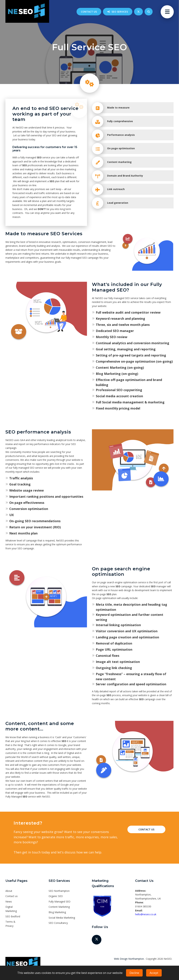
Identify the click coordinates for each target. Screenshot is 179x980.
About (9, 891)
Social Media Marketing (62, 918)
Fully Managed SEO (60, 902)
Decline (134, 973)
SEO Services (120, 12)
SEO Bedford (13, 916)
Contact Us (146, 829)
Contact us (89, 12)
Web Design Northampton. (129, 959)
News (9, 902)
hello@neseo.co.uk (146, 914)
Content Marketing (59, 907)
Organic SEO (56, 896)
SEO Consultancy (58, 923)
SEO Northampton (59, 891)
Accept (154, 973)
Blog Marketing (57, 912)
